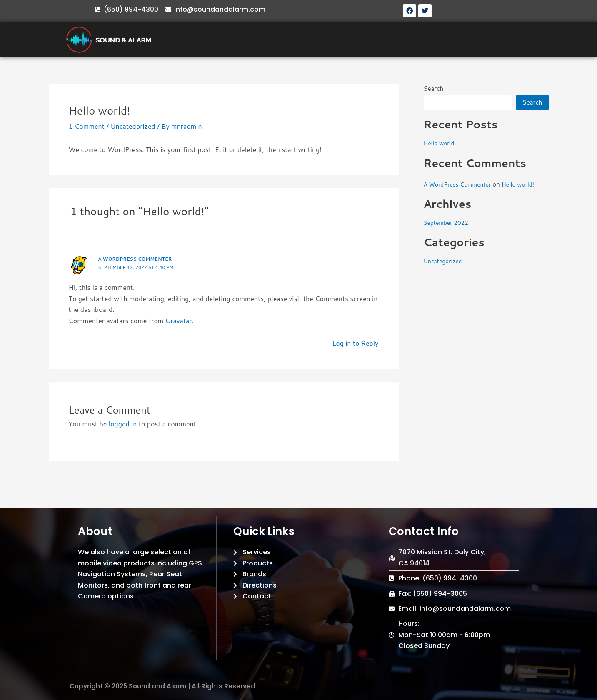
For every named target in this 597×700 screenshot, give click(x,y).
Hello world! (442, 143)
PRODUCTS (338, 39)
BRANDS (382, 39)
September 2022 (448, 223)
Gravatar (179, 320)
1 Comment (87, 126)
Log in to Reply (355, 343)
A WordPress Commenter (138, 259)
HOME (208, 39)
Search (434, 88)
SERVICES (291, 39)
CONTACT (477, 39)
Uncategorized (133, 126)
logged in (123, 424)
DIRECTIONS (428, 39)
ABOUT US (247, 39)
